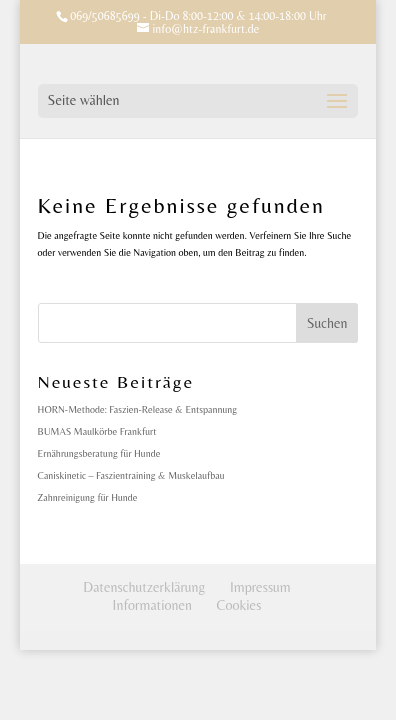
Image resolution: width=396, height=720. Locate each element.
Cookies (239, 605)
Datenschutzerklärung (144, 587)
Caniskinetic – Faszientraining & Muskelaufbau (131, 475)
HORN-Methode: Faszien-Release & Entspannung (138, 409)
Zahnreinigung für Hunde (88, 497)
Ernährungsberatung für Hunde (99, 453)
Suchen (327, 323)
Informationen (152, 605)
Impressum (260, 587)
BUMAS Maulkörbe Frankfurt (97, 431)
